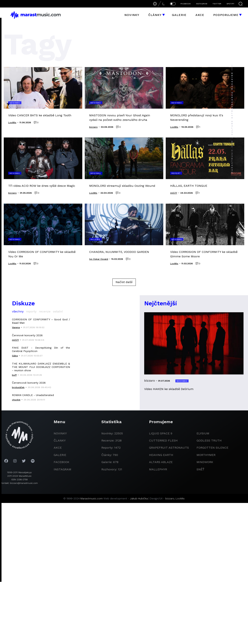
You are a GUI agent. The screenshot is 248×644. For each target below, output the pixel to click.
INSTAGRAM (202, 4)
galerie (60, 455)
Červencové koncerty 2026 (29, 383)
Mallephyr (158, 469)
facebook (62, 462)
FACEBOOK (186, 4)
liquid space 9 (161, 433)
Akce (200, 15)
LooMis (180, 498)
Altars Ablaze (161, 462)
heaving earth (161, 455)
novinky (60, 433)
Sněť (200, 469)
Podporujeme (226, 15)
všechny (18, 311)
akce (58, 448)
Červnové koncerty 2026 (27, 335)
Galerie (179, 15)
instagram (62, 469)
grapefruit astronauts (169, 448)
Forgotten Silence (212, 448)
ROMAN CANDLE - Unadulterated (33, 395)
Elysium (203, 433)
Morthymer (206, 455)
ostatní (58, 311)
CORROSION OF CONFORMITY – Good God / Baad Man (41, 321)
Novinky (132, 15)
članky (60, 440)
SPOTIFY (230, 4)
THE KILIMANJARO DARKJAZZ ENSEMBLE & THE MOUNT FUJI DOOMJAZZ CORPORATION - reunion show (41, 367)
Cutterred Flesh (163, 440)
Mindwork (205, 462)
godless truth (209, 440)
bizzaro (170, 498)
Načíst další (124, 282)
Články (155, 15)
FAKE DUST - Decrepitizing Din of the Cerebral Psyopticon (41, 349)
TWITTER (217, 4)
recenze (45, 311)
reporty (31, 311)
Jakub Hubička (139, 498)
